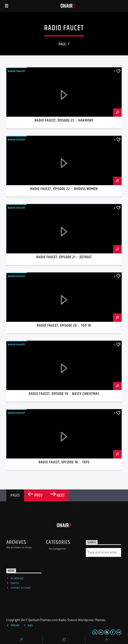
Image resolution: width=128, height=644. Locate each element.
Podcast (15, 626)
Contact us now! (21, 588)
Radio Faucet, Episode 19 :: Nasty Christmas (64, 394)
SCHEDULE (17, 578)
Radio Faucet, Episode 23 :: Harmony (64, 120)
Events (15, 583)
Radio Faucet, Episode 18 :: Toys (64, 462)
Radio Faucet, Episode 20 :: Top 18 (64, 326)
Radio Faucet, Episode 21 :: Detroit (64, 257)
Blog (30, 626)
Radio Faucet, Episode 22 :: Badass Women (64, 189)
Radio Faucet (17, 71)
